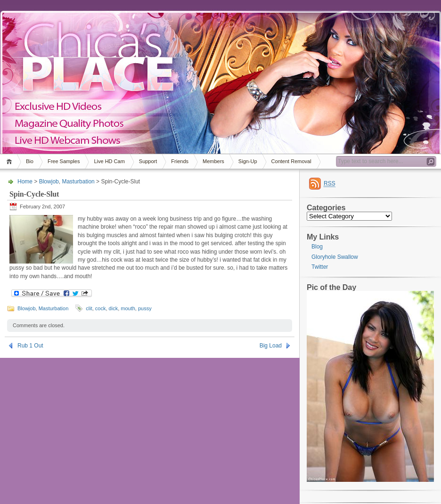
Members (213, 161)
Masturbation (78, 182)
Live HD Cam (109, 161)
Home (11, 161)
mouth (128, 308)
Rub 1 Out (30, 346)
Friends (180, 161)
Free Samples (64, 161)
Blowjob (49, 182)
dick (114, 308)
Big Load (271, 346)
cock (101, 308)
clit (89, 308)
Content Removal (291, 161)
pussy (145, 308)
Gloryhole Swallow (335, 257)
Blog (317, 247)
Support (148, 161)
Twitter (320, 267)
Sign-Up (248, 161)
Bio (30, 161)
